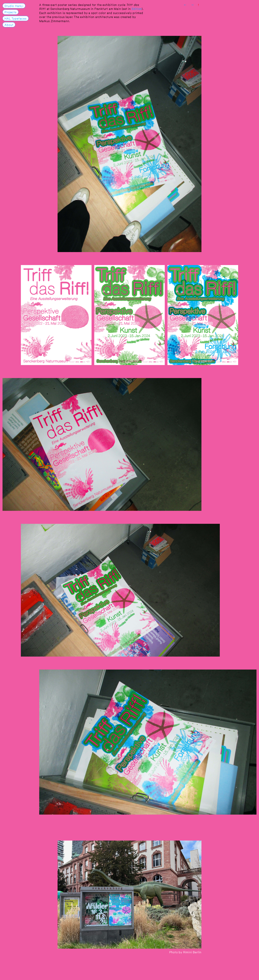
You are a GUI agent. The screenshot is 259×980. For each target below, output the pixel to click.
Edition (137, 9)
